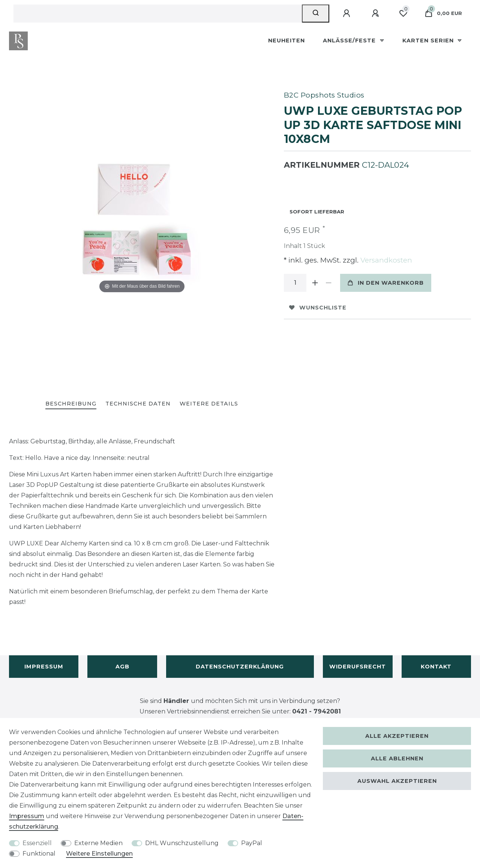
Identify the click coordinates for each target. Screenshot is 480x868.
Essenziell (37, 843)
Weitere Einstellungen (99, 854)
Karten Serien (429, 41)
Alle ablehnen (397, 758)
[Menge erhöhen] (315, 283)
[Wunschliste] (403, 14)
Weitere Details (209, 404)
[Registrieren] (376, 14)
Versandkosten (385, 260)
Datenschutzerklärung (240, 667)
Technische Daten (138, 404)
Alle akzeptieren (397, 736)
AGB (122, 667)
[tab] (71, 404)
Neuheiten (286, 41)
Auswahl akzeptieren (397, 781)
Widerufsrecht (358, 667)
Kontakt (436, 667)
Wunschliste (318, 308)
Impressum (44, 667)
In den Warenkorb (386, 283)
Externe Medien (98, 843)
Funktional (39, 854)
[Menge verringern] (329, 283)
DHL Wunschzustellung (182, 843)
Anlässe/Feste (350, 41)
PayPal (252, 843)
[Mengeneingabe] (295, 283)
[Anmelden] (348, 14)
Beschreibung (71, 404)
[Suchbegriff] (158, 14)
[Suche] (316, 14)
